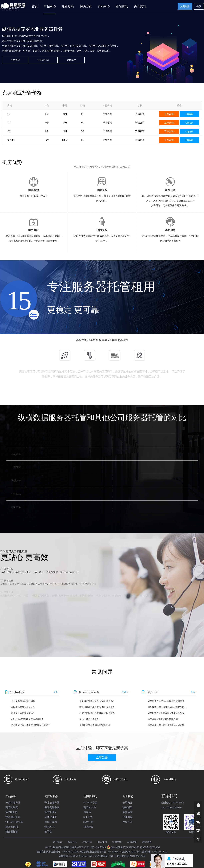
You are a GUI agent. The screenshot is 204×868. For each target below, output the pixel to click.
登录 (199, 7)
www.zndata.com (90, 856)
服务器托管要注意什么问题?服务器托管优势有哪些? (99, 701)
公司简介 (127, 803)
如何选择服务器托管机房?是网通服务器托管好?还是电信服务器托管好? (99, 713)
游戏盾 (87, 812)
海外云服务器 (52, 807)
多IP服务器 (12, 812)
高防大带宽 (12, 807)
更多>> (57, 692)
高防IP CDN (90, 807)
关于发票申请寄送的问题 (23, 701)
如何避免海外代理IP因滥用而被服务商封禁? (167, 701)
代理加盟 (127, 817)
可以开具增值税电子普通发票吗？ (27, 719)
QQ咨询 (189, 114)
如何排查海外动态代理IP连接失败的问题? (167, 713)
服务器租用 (12, 827)
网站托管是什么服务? (90, 719)
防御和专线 (90, 796)
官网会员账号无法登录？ (23, 707)
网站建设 (88, 827)
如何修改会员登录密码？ (23, 713)
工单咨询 (169, 114)
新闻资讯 (122, 6)
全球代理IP (51, 817)
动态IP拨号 (51, 812)
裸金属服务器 (13, 817)
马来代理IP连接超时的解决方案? (163, 719)
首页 (35, 6)
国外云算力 (51, 822)
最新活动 (68, 6)
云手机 (48, 832)
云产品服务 (51, 796)
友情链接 (132, 842)
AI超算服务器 (13, 803)
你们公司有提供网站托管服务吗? (95, 725)
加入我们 (102, 842)
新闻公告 (72, 842)
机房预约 (15, 60)
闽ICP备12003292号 (150, 847)
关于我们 (128, 796)
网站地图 (147, 842)
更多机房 (71, 60)
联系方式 (87, 842)
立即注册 (102, 758)
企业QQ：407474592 (173, 803)
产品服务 (11, 796)
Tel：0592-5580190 (171, 807)
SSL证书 (88, 817)
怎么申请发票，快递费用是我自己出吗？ (31, 725)
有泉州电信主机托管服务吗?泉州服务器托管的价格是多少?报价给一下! (99, 707)
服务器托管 (43, 60)
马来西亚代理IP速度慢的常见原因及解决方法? (167, 725)
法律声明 (117, 842)
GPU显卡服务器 (14, 822)
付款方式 (127, 822)
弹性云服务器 (52, 803)
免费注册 (185, 7)
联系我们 (127, 807)
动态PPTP (50, 827)
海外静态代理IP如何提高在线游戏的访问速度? (167, 707)
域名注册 (88, 822)
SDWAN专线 (90, 803)
